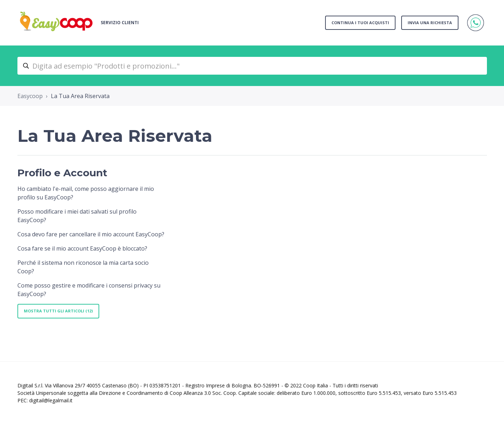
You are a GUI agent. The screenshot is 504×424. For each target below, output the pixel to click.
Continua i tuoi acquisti (360, 23)
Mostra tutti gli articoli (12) (58, 311)
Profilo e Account (62, 173)
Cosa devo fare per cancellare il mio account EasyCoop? (91, 234)
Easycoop (30, 96)
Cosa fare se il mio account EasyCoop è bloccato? (82, 248)
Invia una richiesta (430, 23)
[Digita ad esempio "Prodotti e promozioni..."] (252, 66)
